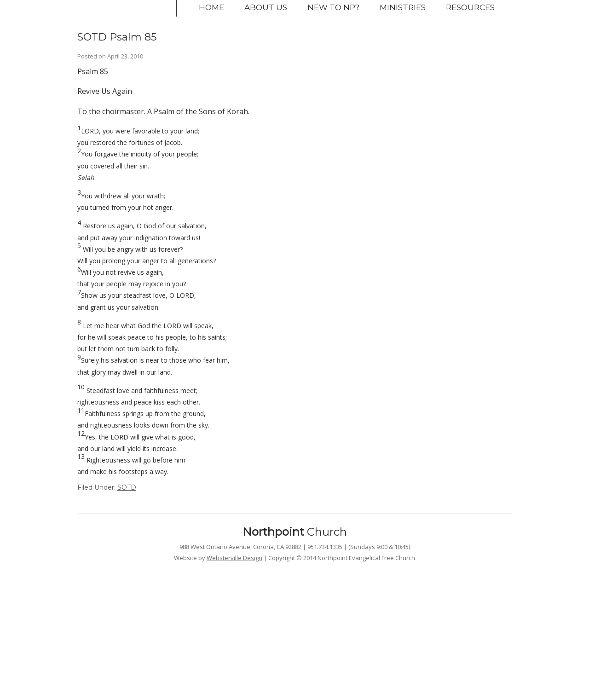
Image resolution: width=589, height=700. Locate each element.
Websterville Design (234, 558)
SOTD (127, 487)
